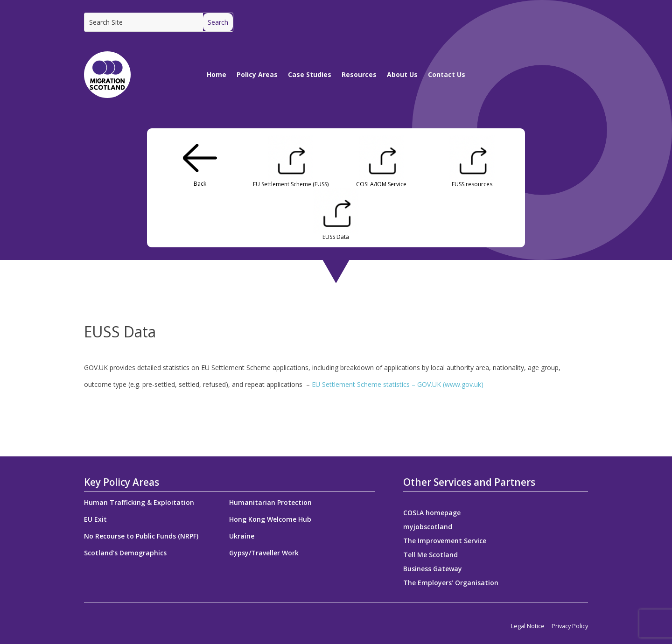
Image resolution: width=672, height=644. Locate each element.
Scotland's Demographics (125, 553)
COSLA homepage (432, 513)
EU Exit (95, 519)
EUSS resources (472, 184)
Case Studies (310, 74)
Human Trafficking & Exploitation (139, 502)
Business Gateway (433, 569)
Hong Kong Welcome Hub (270, 519)
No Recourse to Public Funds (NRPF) (141, 536)
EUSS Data (336, 237)
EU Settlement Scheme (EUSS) (291, 184)
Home (217, 74)
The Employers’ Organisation (451, 583)
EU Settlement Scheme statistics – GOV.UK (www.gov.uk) (398, 384)
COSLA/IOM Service (381, 184)
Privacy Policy (570, 626)
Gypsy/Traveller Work (264, 553)
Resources (359, 74)
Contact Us (447, 74)
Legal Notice (528, 626)
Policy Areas (257, 74)
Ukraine (242, 536)
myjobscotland (428, 527)
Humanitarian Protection (270, 502)
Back (200, 184)
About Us (402, 74)
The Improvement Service (445, 541)
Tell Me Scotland (430, 555)
